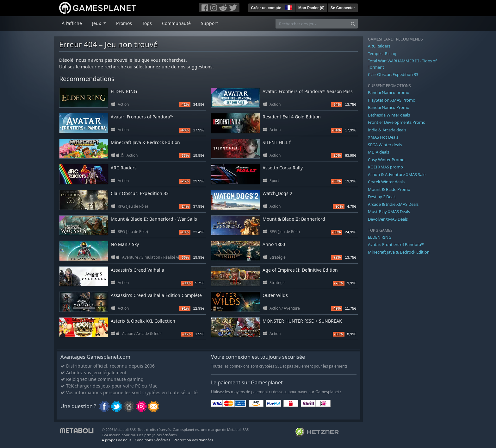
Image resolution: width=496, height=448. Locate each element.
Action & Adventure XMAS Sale (397, 174)
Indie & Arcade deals (387, 130)
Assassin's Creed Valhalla (137, 270)
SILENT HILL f (277, 142)
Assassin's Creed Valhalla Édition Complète (156, 295)
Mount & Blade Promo (389, 189)
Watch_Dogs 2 (277, 193)
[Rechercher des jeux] (312, 24)
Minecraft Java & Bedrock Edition (145, 142)
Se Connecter (343, 8)
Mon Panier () (311, 8)
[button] (288, 7)
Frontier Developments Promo (397, 122)
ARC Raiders (124, 168)
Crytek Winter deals (386, 182)
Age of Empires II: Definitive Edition (300, 270)
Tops (147, 23)
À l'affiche (72, 23)
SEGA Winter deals (385, 145)
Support (209, 23)
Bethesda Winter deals (389, 115)
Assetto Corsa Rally (283, 168)
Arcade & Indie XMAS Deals (393, 204)
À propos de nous (117, 440)
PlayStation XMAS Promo (392, 100)
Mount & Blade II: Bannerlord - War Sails (154, 219)
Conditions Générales (152, 440)
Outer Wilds (275, 295)
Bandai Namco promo (389, 92)
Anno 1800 (274, 244)
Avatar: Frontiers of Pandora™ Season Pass (308, 91)
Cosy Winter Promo (386, 160)
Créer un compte (266, 8)
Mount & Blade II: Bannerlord (294, 219)
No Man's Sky (125, 244)
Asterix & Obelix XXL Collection (143, 321)
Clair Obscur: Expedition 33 (140, 193)
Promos (124, 23)
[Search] (353, 24)
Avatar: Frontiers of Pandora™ (142, 117)
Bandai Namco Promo (389, 107)
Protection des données (193, 440)
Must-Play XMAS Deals (389, 211)
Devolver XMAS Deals (388, 219)
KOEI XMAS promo (385, 167)
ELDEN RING (124, 91)
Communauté (176, 23)
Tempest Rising (382, 54)
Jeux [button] (97, 23)
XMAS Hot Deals (383, 137)
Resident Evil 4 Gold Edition (292, 117)
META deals (378, 152)
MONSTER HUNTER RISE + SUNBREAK (302, 321)
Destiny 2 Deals (382, 197)
